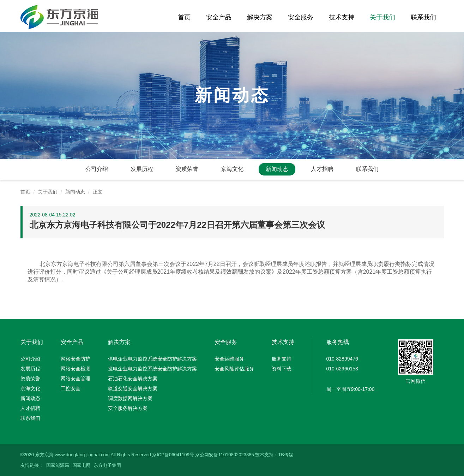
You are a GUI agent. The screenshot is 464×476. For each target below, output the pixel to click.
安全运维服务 (229, 359)
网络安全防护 (76, 359)
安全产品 (219, 17)
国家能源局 (58, 465)
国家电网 (82, 465)
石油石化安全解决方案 (133, 379)
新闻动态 (277, 169)
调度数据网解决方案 (130, 398)
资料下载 (282, 369)
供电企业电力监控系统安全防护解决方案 (152, 359)
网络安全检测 (76, 369)
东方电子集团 (107, 465)
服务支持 (282, 359)
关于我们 (382, 17)
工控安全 (71, 388)
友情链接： (32, 465)
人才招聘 (322, 169)
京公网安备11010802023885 (224, 455)
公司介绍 (97, 169)
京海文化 (232, 169)
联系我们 (423, 17)
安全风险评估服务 (234, 369)
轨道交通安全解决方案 (133, 388)
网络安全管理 (76, 379)
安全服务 (301, 17)
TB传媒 (286, 455)
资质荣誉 (187, 169)
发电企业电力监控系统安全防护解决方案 (152, 369)
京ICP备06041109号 (173, 455)
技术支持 (342, 17)
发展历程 (142, 169)
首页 (184, 17)
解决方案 (260, 17)
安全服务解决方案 (128, 408)
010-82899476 (342, 359)
